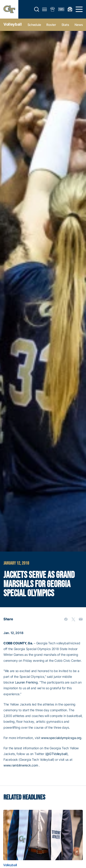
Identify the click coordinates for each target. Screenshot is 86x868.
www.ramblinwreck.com (21, 765)
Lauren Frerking (26, 682)
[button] (37, 9)
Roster (51, 25)
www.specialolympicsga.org (61, 738)
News (79, 25)
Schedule (34, 25)
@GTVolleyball (56, 754)
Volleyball (13, 24)
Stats (65, 25)
